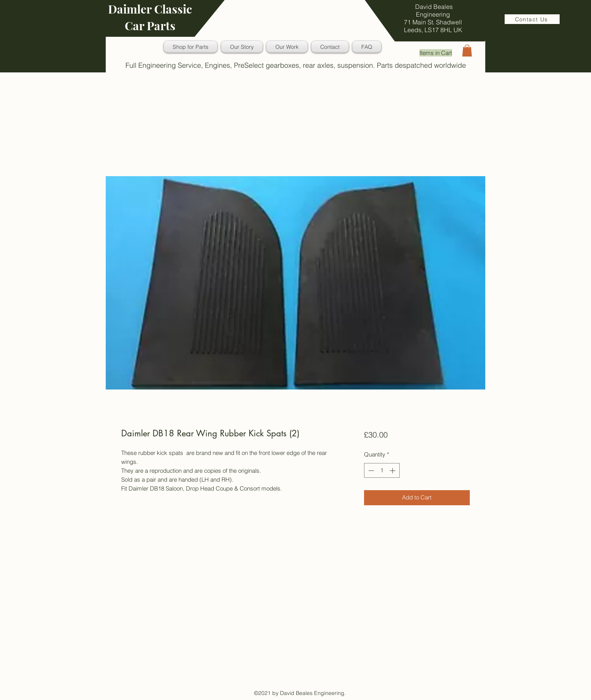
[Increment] (393, 471)
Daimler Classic (150, 9)
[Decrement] (370, 471)
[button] (467, 51)
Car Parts (150, 26)
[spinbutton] (382, 471)
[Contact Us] (532, 19)
